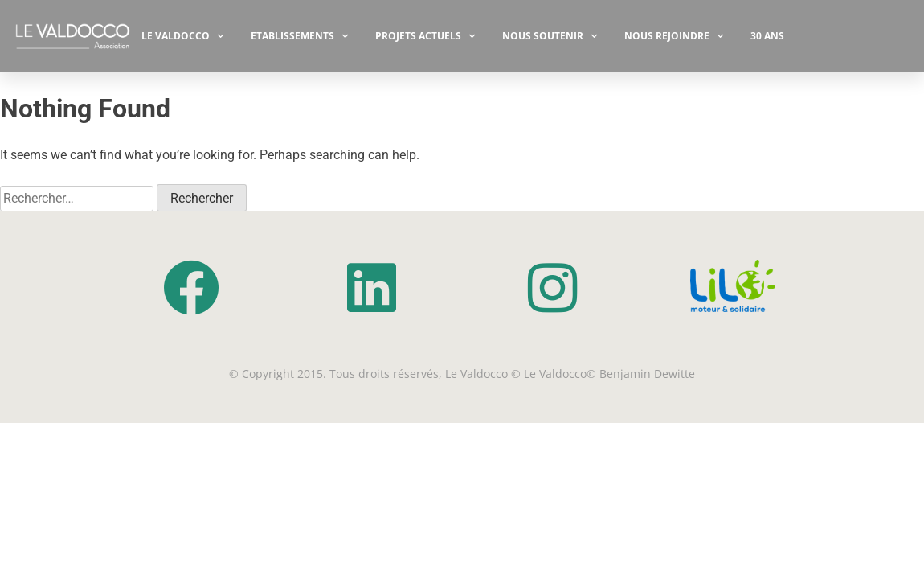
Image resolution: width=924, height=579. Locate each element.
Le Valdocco (182, 36)
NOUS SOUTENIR (550, 36)
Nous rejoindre (674, 36)
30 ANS (767, 36)
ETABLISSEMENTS (299, 36)
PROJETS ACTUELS (425, 36)
